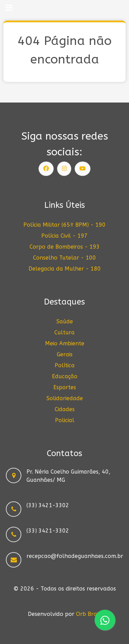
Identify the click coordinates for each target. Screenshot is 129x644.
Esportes (65, 387)
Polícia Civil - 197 (64, 236)
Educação (65, 376)
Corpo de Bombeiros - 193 (65, 247)
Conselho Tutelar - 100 (64, 258)
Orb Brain (89, 614)
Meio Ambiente (65, 343)
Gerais (65, 354)
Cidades (65, 409)
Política (65, 365)
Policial (65, 420)
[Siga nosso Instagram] (64, 169)
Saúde (65, 321)
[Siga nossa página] (46, 169)
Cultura (64, 332)
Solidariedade (65, 398)
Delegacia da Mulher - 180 (65, 269)
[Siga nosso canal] (83, 169)
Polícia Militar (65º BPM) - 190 (64, 225)
